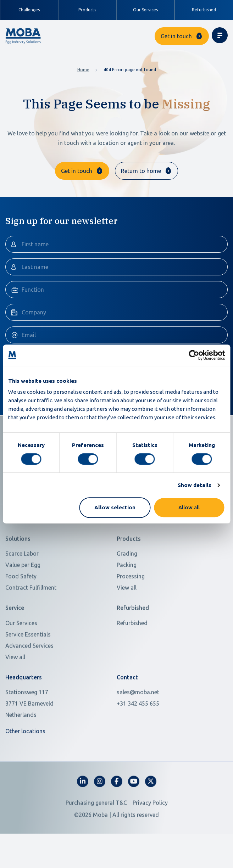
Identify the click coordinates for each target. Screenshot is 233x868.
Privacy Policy (150, 835)
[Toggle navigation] (220, 35)
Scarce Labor (22, 586)
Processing (131, 608)
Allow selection (115, 507)
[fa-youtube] (134, 813)
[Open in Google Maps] (57, 735)
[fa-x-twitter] (151, 813)
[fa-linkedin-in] (83, 813)
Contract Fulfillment (31, 620)
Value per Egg (23, 597)
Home (83, 70)
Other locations (25, 763)
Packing (127, 597)
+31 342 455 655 (138, 735)
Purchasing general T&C (96, 835)
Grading (127, 586)
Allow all (189, 507)
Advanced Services (29, 677)
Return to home (141, 171)
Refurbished (204, 10)
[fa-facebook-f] (117, 813)
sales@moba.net (138, 724)
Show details (195, 485)
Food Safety (21, 608)
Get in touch (176, 36)
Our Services (145, 10)
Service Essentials (28, 666)
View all (127, 620)
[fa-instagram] (100, 813)
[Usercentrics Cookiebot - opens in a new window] (194, 355)
